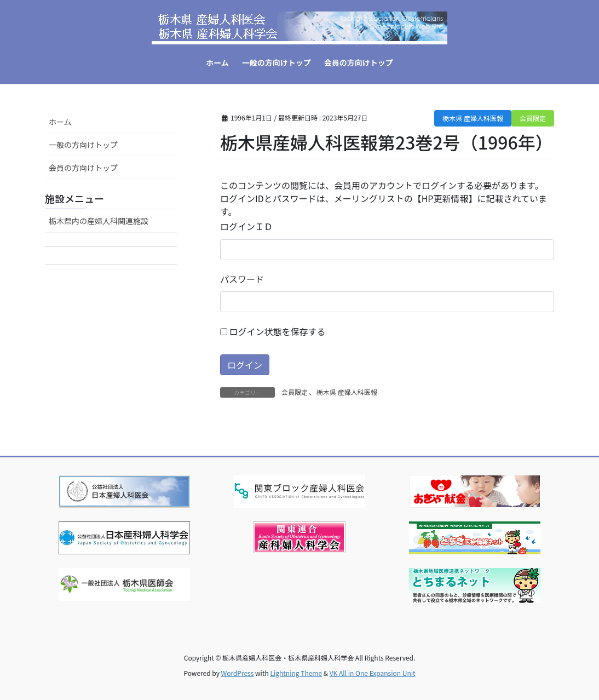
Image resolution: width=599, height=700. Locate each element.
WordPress (238, 673)
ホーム (60, 122)
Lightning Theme (296, 673)
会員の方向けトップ (83, 168)
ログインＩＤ (246, 226)
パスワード (242, 279)
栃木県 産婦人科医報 (473, 118)
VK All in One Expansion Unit (373, 673)
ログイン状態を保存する (273, 331)
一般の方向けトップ (83, 145)
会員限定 (533, 118)
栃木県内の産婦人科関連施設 (99, 221)
